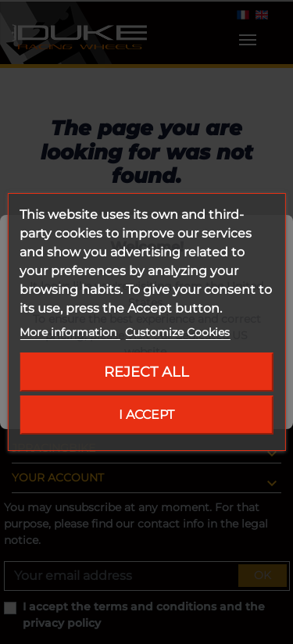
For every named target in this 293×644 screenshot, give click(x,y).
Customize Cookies (177, 332)
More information (70, 332)
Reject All (146, 372)
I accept (146, 415)
